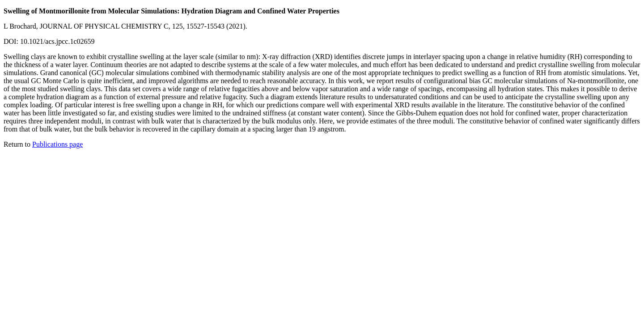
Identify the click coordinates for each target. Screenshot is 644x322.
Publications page (57, 144)
